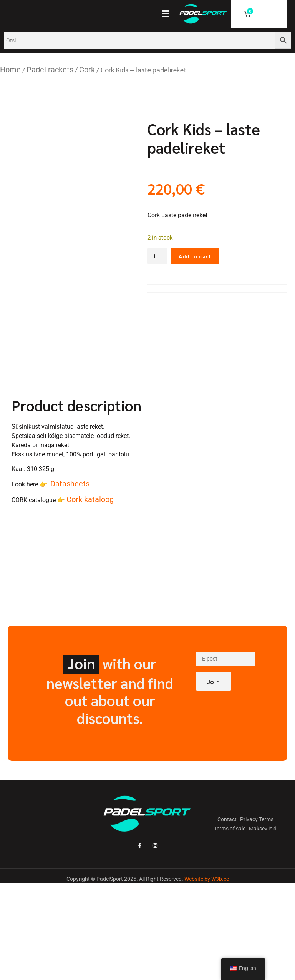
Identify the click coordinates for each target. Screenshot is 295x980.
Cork (87, 70)
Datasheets (70, 572)
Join (214, 771)
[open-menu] (168, 14)
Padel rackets (50, 70)
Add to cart (200, 256)
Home (10, 70)
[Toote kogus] (159, 257)
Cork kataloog (90, 588)
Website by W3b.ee (207, 968)
